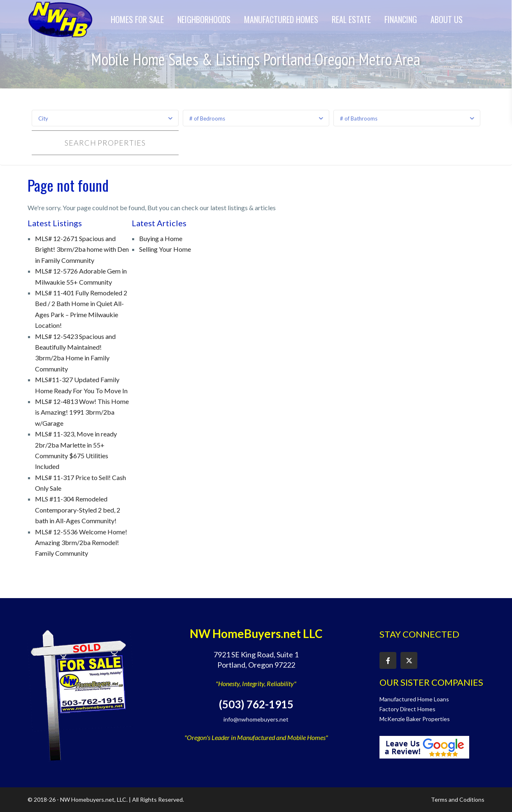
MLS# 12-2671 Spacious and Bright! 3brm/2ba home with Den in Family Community (82, 249)
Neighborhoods (204, 19)
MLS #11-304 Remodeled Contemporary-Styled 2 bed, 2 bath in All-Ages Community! (78, 510)
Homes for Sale (137, 19)
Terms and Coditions (458, 799)
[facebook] (388, 660)
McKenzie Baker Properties (415, 719)
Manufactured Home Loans (414, 699)
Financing (401, 19)
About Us (447, 19)
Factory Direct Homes (407, 709)
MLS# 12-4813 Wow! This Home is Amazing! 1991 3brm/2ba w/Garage (82, 412)
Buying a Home (161, 238)
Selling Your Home (165, 249)
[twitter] (409, 660)
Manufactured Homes (281, 19)
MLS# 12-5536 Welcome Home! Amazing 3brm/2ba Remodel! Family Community (81, 543)
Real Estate (351, 19)
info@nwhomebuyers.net (256, 719)
